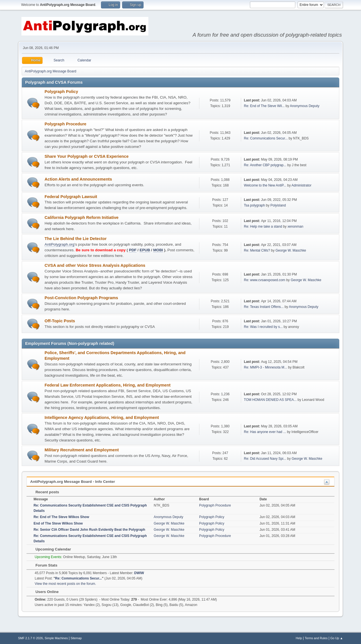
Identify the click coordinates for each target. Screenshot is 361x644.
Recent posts (44, 492)
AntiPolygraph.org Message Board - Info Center (73, 482)
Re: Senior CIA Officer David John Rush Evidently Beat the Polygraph (89, 530)
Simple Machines (56, 638)
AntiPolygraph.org (60, 244)
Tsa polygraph (255, 205)
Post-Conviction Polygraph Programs (81, 298)
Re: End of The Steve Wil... (264, 106)
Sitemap (76, 638)
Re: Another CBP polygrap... (265, 165)
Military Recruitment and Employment (82, 450)
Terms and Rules (316, 638)
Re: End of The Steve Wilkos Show (61, 517)
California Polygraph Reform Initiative (82, 217)
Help (299, 638)
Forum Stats (44, 565)
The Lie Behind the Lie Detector (76, 239)
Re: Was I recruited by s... (263, 327)
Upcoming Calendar (50, 549)
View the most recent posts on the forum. (65, 584)
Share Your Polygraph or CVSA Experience (87, 156)
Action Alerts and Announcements (78, 179)
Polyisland (278, 205)
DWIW (139, 573)
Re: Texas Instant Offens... (264, 307)
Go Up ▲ (337, 638)
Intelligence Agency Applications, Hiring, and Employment (102, 418)
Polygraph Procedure (65, 124)
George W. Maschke (291, 250)
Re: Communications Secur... (266, 138)
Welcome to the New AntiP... (265, 185)
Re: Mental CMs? (257, 250)
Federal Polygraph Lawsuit (71, 197)
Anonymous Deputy (305, 106)
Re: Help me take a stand (263, 226)
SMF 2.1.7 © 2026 (30, 638)
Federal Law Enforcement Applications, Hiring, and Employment (108, 385)
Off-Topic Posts (60, 321)
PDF (133, 250)
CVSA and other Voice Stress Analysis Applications (95, 265)
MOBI (158, 250)
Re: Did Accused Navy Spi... (265, 459)
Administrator (302, 185)
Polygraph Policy (61, 92)
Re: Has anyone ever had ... (265, 432)
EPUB (145, 250)
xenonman (295, 226)
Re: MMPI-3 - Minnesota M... (266, 367)
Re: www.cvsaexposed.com (265, 280)
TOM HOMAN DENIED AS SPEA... (270, 400)
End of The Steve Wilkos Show (58, 523)
